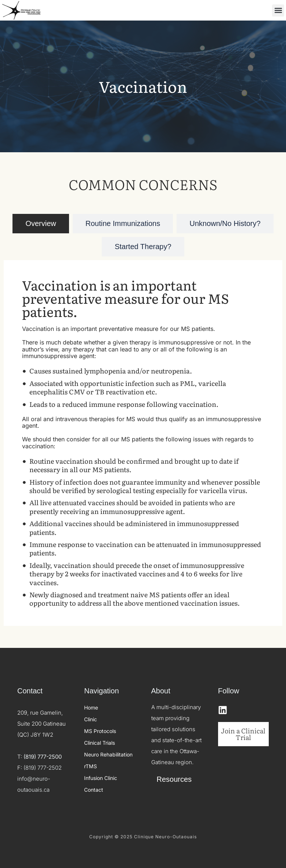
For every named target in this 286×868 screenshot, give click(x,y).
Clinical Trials (99, 743)
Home (91, 707)
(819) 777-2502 (43, 768)
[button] (278, 10)
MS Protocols (100, 731)
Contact (94, 790)
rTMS (90, 766)
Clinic (90, 719)
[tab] (41, 224)
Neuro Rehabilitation (108, 754)
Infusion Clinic (101, 778)
